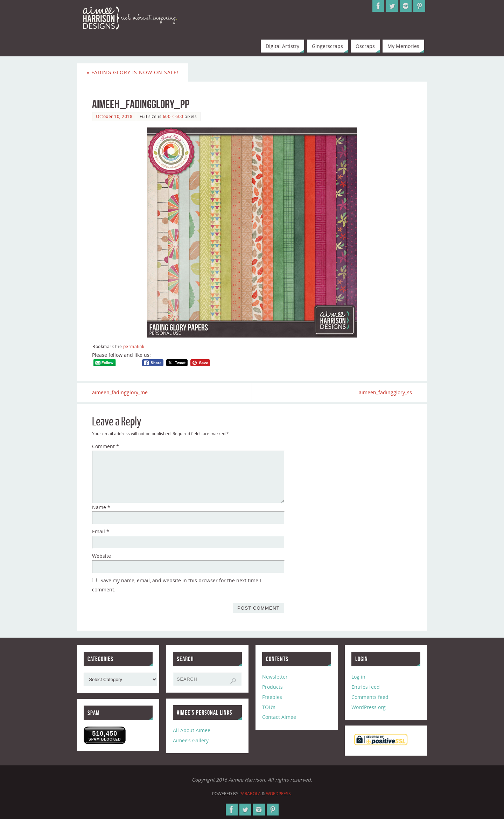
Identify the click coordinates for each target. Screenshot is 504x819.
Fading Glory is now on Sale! (133, 72)
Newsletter (275, 677)
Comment (106, 446)
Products (272, 687)
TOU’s (269, 707)
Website (101, 556)
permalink (134, 346)
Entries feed (366, 687)
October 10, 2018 (114, 116)
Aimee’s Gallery (191, 740)
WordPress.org (369, 707)
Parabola (250, 794)
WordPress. (279, 794)
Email (101, 531)
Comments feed (370, 697)
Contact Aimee (279, 717)
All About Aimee (192, 730)
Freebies (272, 697)
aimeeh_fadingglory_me (120, 392)
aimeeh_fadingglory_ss (385, 392)
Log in (358, 677)
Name (101, 507)
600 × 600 (173, 116)
